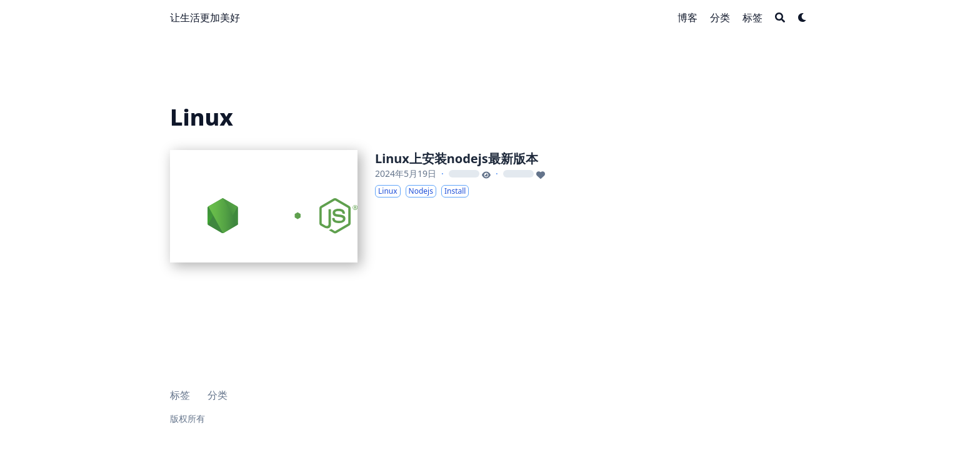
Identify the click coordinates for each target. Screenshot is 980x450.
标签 (180, 395)
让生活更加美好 (205, 17)
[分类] (720, 17)
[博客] (687, 17)
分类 (217, 395)
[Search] (780, 17)
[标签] (752, 17)
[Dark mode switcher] (802, 17)
